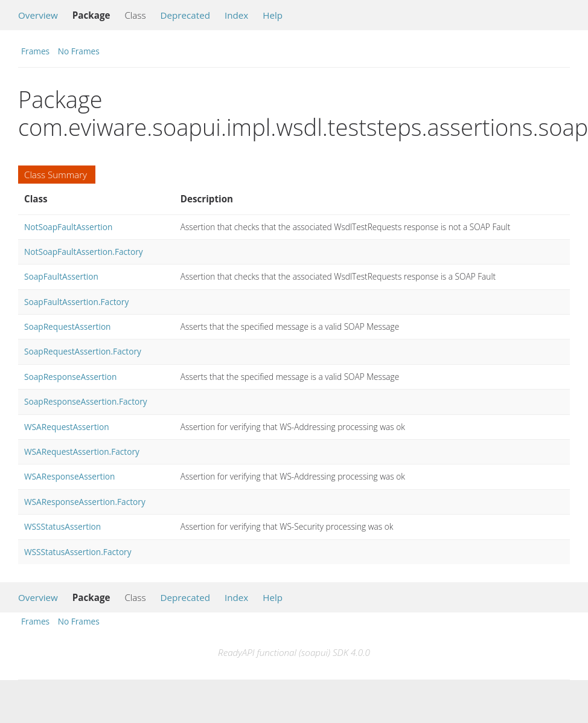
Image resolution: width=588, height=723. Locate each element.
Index (236, 15)
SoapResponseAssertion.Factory (86, 401)
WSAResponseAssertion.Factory (85, 502)
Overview (38, 15)
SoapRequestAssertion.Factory (83, 351)
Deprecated (185, 15)
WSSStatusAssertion (62, 526)
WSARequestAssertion (67, 427)
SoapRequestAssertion (68, 326)
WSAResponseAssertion (69, 476)
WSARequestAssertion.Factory (82, 451)
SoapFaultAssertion (61, 276)
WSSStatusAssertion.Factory (78, 552)
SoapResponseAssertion (70, 377)
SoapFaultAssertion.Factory (76, 302)
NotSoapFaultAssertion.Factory (84, 252)
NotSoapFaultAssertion (68, 227)
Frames (35, 51)
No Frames (79, 51)
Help (273, 15)
